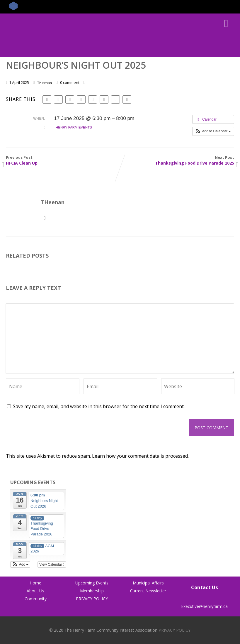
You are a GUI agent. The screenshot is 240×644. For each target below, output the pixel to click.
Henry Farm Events (74, 127)
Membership (92, 591)
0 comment (70, 82)
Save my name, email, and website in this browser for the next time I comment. (99, 406)
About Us (35, 591)
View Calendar (52, 564)
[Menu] (226, 23)
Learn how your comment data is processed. (140, 456)
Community (36, 599)
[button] (213, 131)
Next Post (177, 160)
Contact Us (205, 587)
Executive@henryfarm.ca (204, 604)
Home (35, 583)
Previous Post (63, 160)
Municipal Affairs (148, 583)
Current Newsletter (148, 591)
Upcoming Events (92, 583)
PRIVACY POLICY (92, 599)
